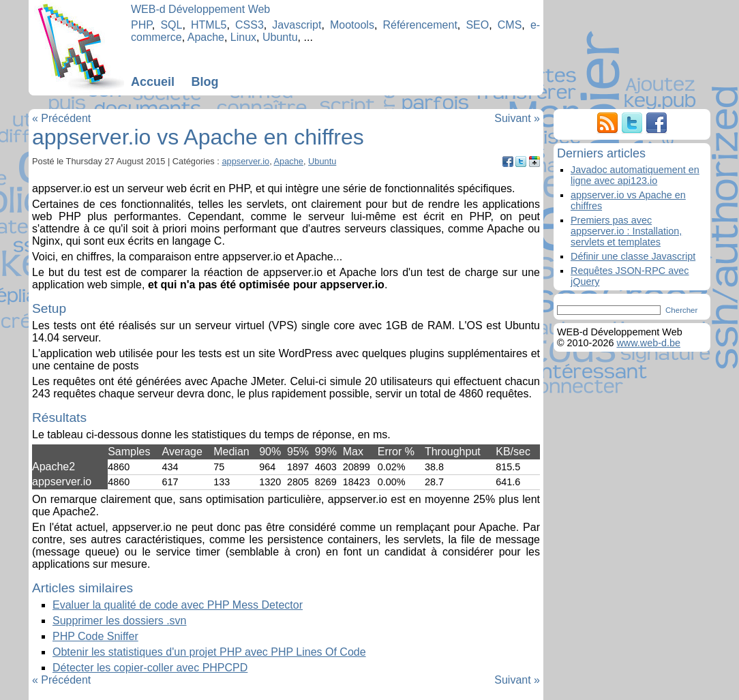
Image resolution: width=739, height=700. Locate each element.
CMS (510, 25)
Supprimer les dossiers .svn (120, 621)
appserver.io (245, 161)
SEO (477, 25)
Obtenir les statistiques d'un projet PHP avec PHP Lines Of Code (209, 652)
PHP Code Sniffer (95, 636)
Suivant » (517, 118)
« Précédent (61, 118)
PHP (141, 25)
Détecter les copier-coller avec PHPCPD (150, 668)
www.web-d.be (648, 343)
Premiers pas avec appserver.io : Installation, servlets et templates (626, 231)
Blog (205, 82)
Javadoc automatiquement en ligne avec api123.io (635, 175)
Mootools (352, 25)
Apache (206, 37)
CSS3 (250, 25)
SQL (171, 25)
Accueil (153, 82)
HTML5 (209, 25)
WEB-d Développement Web (200, 9)
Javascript (297, 25)
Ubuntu (280, 37)
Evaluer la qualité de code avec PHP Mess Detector (178, 605)
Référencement (420, 25)
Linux (243, 37)
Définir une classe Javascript (633, 256)
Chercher (681, 310)
